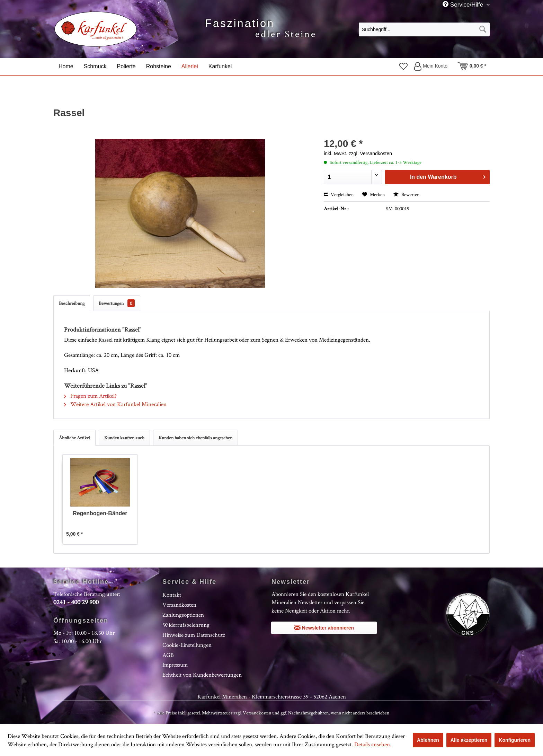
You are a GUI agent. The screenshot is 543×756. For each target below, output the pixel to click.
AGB (168, 655)
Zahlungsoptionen (183, 615)
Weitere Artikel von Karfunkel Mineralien (115, 404)
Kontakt (172, 595)
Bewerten (406, 194)
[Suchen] (483, 29)
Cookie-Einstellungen (187, 645)
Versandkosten (179, 605)
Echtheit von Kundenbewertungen (202, 675)
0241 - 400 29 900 (76, 602)
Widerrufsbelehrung (186, 625)
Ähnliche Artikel (74, 438)
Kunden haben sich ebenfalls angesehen (195, 438)
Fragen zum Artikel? (90, 396)
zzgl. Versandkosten (370, 153)
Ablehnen (428, 740)
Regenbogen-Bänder (100, 513)
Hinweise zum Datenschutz (194, 635)
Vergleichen (339, 194)
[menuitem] (424, 29)
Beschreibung (72, 303)
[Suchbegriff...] (424, 29)
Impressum (175, 665)
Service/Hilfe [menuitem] (464, 5)
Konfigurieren (515, 740)
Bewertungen (117, 303)
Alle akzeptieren (469, 740)
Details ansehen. (373, 744)
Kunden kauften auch (124, 438)
